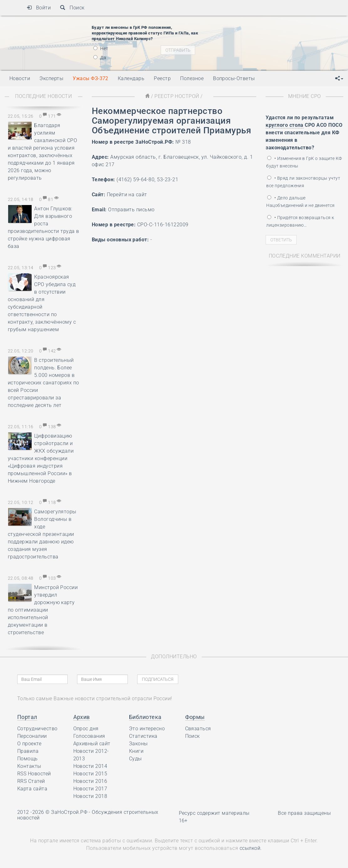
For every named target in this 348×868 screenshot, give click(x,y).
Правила (28, 751)
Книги (136, 751)
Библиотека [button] (145, 717)
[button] (339, 79)
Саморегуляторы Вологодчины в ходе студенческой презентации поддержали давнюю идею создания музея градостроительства (42, 534)
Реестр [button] (162, 78)
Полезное (192, 78)
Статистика (143, 736)
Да (100, 58)
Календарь (131, 78)
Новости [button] (20, 78)
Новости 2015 (90, 774)
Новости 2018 (90, 796)
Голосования (89, 736)
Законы (138, 744)
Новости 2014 (90, 766)
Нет (101, 49)
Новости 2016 (90, 781)
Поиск (72, 8)
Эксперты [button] (51, 78)
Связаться (198, 729)
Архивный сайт (92, 744)
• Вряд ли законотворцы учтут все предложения (303, 182)
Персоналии (32, 736)
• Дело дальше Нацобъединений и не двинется (300, 202)
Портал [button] (27, 717)
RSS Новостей (34, 774)
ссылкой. (251, 848)
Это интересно (147, 729)
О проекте (29, 744)
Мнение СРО (305, 96)
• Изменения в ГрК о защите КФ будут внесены (304, 162)
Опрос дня (86, 729)
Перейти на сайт (127, 195)
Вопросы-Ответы (234, 78)
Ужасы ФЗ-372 (91, 78)
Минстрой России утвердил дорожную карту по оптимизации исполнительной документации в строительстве (43, 610)
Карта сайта (32, 789)
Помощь (28, 759)
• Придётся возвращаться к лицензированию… (300, 221)
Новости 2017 (90, 789)
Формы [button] (195, 717)
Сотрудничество (37, 729)
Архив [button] (82, 717)
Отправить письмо (131, 210)
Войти (39, 8)
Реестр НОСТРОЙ (177, 96)
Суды (135, 759)
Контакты (29, 766)
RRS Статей (31, 781)
